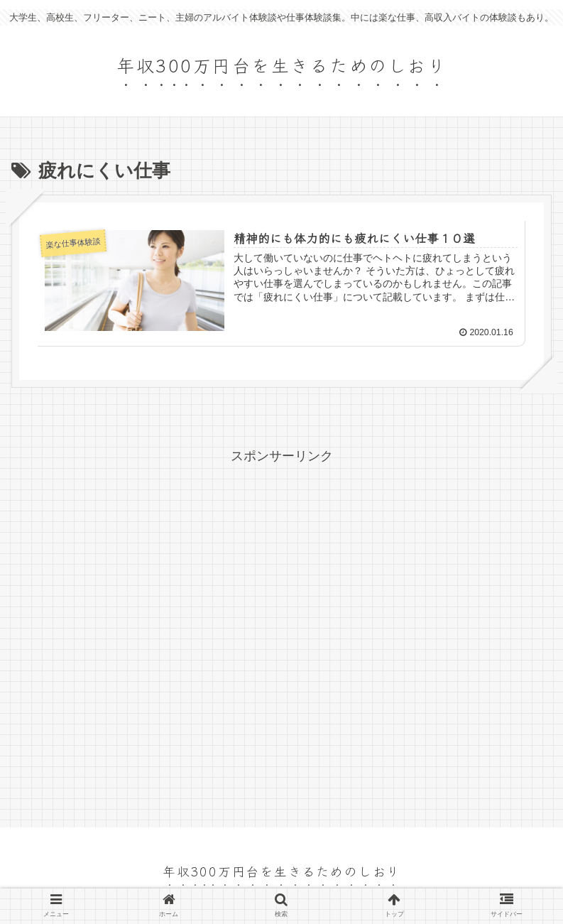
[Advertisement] (281, 636)
